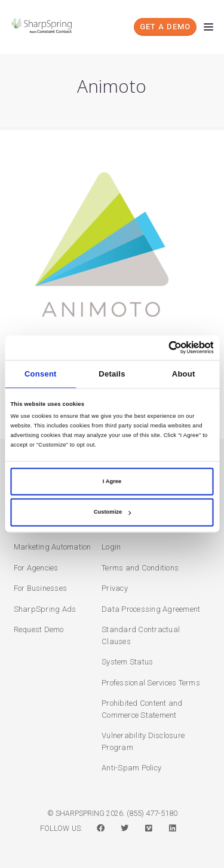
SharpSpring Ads (45, 609)
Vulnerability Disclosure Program (143, 741)
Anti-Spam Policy (131, 768)
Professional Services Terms (151, 683)
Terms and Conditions (140, 568)
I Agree (112, 481)
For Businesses (41, 588)
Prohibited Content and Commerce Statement (142, 709)
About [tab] (184, 374)
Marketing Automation (53, 547)
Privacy (115, 588)
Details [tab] (112, 374)
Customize (112, 512)
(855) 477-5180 (152, 813)
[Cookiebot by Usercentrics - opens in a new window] (162, 348)
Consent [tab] (41, 374)
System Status (127, 662)
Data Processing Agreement (151, 609)
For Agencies (36, 568)
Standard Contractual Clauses (141, 635)
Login (111, 547)
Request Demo (39, 629)
